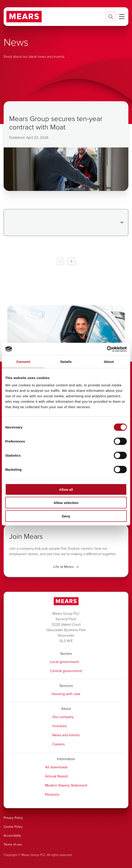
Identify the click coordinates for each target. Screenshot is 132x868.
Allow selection (66, 503)
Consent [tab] (23, 362)
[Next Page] (71, 261)
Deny (66, 516)
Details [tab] (66, 362)
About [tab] (109, 362)
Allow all (66, 489)
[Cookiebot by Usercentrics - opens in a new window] (107, 349)
